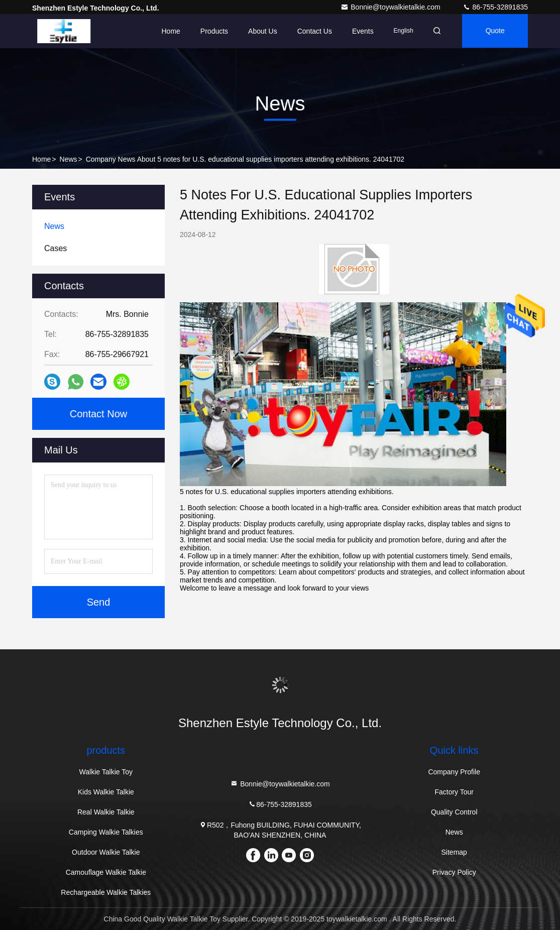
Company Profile (454, 772)
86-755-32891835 (495, 7)
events (360, 31)
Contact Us (311, 31)
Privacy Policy (454, 872)
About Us (260, 31)
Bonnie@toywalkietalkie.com (391, 7)
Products (211, 31)
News (69, 159)
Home (167, 31)
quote (494, 31)
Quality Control (454, 812)
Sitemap (454, 852)
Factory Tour (454, 792)
